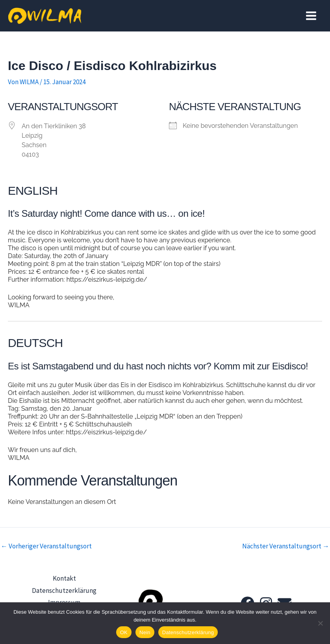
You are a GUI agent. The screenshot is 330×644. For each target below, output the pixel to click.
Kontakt (64, 578)
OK (124, 632)
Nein (145, 632)
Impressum (64, 599)
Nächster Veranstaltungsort (286, 546)
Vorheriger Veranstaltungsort (46, 546)
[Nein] (320, 623)
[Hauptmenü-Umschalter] (311, 16)
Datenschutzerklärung (64, 589)
